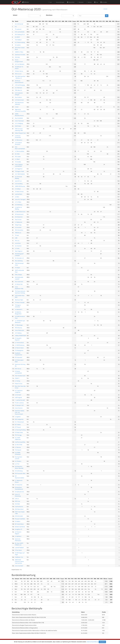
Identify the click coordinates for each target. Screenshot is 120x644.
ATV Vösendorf (19, 357)
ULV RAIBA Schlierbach (18, 453)
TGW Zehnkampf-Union (19, 264)
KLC (16, 27)
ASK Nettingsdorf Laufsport (19, 255)
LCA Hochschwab (19, 100)
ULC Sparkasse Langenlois (19, 391)
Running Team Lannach (19, 458)
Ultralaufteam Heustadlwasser (19, 488)
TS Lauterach (18, 29)
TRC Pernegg (18, 435)
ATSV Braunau (18, 328)
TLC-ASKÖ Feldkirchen (18, 439)
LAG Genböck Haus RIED (20, 296)
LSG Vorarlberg (19, 184)
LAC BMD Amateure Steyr (20, 317)
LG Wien (17, 197)
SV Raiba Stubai (19, 432)
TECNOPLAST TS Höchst (19, 68)
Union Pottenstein (20, 330)
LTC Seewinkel (19, 485)
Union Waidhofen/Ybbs (19, 288)
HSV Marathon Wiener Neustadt (19, 467)
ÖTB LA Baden (19, 275)
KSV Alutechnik (19, 217)
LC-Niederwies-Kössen (19, 481)
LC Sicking (17, 381)
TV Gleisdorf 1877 (19, 405)
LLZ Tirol (17, 464)
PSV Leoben (18, 157)
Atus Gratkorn (18, 97)
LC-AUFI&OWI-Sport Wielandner (20, 322)
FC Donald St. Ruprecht (18, 339)
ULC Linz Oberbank (20, 64)
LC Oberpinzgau (19, 325)
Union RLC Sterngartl (20, 199)
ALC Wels (17, 154)
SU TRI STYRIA (19, 445)
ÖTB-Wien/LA (18, 90)
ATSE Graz (17, 501)
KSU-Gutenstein (19, 282)
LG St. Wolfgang (19, 123)
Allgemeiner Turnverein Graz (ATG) (20, 110)
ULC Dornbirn (18, 246)
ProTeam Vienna (19, 71)
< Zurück (105, 9)
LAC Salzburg (18, 333)
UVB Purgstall (18, 397)
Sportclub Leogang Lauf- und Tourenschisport (20, 412)
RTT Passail (18, 427)
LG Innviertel (18, 227)
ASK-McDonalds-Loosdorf (19, 278)
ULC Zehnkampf (19, 24)
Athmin (26, 2)
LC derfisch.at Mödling (18, 208)
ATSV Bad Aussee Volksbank (19, 103)
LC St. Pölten (18, 202)
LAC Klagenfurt (19, 169)
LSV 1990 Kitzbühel (20, 174)
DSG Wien (17, 57)
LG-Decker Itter (19, 284)
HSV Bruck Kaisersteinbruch (19, 82)
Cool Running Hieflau (20, 442)
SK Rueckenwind (19, 214)
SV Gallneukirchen (19, 492)
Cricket (17, 107)
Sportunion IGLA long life (20, 365)
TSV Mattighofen (19, 350)
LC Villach (17, 159)
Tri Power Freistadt (20, 302)
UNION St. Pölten (19, 52)
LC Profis (17, 248)
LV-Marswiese (19, 140)
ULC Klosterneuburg (20, 42)
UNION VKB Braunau (20, 186)
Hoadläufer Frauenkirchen (19, 354)
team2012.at (18, 181)
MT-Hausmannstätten (20, 477)
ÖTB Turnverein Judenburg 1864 (19, 130)
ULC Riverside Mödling (18, 177)
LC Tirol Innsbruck (19, 343)
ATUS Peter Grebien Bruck (20, 48)
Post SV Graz (18, 219)
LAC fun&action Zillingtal (19, 94)
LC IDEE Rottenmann (20, 212)
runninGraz (18, 243)
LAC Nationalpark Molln (19, 361)
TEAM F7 (17, 378)
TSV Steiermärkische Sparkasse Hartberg (20, 292)
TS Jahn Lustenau (19, 403)
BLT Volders (18, 425)
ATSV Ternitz (18, 369)
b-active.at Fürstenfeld (18, 136)
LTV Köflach (18, 189)
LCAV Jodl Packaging (20, 85)
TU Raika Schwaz (19, 191)
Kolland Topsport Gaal (20, 133)
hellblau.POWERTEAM (20, 336)
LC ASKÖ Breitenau (20, 345)
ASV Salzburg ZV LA (20, 34)
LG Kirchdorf (18, 395)
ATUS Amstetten (19, 230)
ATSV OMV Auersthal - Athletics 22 (20, 77)
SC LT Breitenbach (19, 422)
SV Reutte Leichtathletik (18, 372)
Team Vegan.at (19, 251)
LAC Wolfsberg (19, 205)
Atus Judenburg (19, 261)
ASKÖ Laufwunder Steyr (19, 271)
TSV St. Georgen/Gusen (19, 61)
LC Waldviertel (19, 222)
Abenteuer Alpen (19, 300)
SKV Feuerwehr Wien (20, 473)
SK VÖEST (17, 37)
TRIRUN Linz (18, 233)
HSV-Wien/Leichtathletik (20, 148)
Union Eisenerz (19, 408)
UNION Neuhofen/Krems (19, 115)
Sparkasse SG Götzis (20, 55)
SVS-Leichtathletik (20, 32)
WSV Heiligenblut (19, 419)
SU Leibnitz (18, 45)
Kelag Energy (18, 225)
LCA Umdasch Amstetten (18, 143)
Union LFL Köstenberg (18, 495)
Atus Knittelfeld (19, 118)
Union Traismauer (19, 121)
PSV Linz (17, 241)
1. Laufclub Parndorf (20, 400)
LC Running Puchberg (20, 430)
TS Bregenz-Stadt (19, 171)
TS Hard (17, 235)
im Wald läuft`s (19, 309)
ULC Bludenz (18, 461)
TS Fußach (18, 268)
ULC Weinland (18, 88)
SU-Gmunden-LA (19, 258)
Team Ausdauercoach (20, 376)
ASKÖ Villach (18, 126)
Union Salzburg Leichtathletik (19, 165)
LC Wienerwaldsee (20, 151)
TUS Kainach (18, 450)
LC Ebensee (18, 447)
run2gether (18, 417)
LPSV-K (17, 499)
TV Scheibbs (18, 162)
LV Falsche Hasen (19, 348)
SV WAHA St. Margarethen (18, 313)
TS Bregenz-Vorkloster (18, 306)
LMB (16, 238)
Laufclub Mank (19, 194)
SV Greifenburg (19, 471)
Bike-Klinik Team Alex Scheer (20, 387)
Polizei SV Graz (19, 384)
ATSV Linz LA (18, 74)
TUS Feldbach (18, 40)
